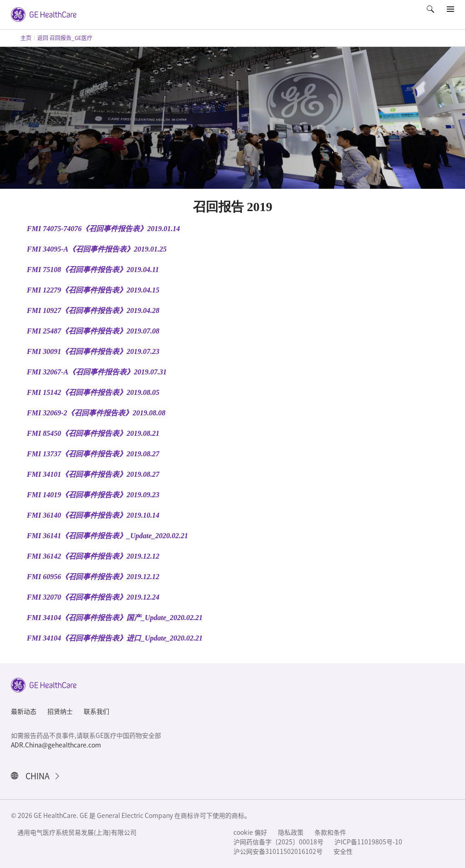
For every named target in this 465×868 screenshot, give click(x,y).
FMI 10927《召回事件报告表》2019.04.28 (93, 310)
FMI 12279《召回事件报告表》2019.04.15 (93, 290)
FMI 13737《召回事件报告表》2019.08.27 (93, 454)
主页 (26, 38)
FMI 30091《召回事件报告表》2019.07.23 (93, 351)
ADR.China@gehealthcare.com (56, 745)
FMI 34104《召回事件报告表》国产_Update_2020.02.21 (115, 618)
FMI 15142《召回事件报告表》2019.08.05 (93, 392)
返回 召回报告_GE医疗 (65, 38)
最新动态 (24, 712)
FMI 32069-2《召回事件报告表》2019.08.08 (96, 413)
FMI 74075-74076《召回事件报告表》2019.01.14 (103, 229)
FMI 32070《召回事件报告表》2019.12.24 (93, 597)
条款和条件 (330, 833)
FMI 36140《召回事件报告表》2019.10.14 (93, 515)
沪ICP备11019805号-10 (368, 842)
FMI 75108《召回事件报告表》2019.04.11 (93, 270)
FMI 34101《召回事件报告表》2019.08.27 (93, 474)
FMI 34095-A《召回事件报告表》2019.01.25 (97, 249)
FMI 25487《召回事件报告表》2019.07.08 (93, 331)
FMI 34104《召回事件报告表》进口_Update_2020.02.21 (115, 638)
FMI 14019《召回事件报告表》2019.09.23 (93, 495)
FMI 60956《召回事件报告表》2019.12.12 (93, 577)
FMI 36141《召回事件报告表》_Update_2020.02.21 (107, 536)
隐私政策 (291, 833)
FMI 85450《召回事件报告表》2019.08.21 (93, 433)
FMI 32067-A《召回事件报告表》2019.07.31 (97, 372)
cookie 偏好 (250, 833)
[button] (431, 15)
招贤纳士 (60, 712)
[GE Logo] (44, 14)
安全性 (343, 852)
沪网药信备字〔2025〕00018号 (278, 842)
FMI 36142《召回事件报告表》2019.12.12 (93, 556)
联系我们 (96, 712)
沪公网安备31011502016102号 (278, 852)
